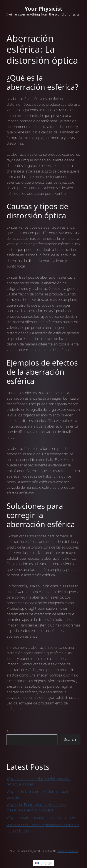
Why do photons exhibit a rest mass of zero (41, 817)
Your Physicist (43, 9)
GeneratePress (68, 851)
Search (12, 732)
